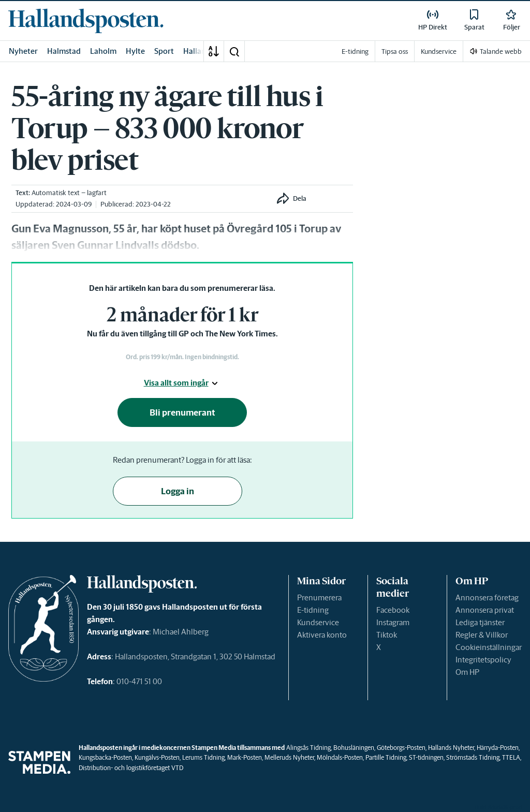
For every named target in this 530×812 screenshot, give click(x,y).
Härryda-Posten (498, 748)
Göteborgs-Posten (401, 748)
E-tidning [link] (355, 51)
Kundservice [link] (439, 51)
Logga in (178, 491)
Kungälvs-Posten (157, 757)
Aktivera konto (322, 635)
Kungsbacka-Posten (105, 757)
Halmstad (64, 51)
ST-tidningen (426, 757)
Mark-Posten (245, 757)
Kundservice (318, 622)
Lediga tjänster (480, 622)
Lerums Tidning (203, 757)
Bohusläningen (354, 748)
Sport (164, 51)
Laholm (103, 51)
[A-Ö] (214, 51)
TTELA (511, 757)
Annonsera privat (485, 610)
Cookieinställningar (489, 647)
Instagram (393, 622)
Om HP (467, 672)
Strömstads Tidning (473, 757)
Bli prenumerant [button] (182, 412)
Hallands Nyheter (451, 748)
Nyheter (23, 51)
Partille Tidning (386, 757)
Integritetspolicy (483, 660)
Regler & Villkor (482, 635)
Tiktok (387, 635)
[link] (86, 21)
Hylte (135, 51)
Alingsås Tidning (308, 748)
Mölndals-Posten (340, 757)
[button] (234, 51)
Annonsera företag (487, 597)
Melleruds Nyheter (289, 757)
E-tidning (313, 610)
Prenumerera (319, 597)
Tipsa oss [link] (395, 51)
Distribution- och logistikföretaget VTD (131, 768)
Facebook (393, 610)
